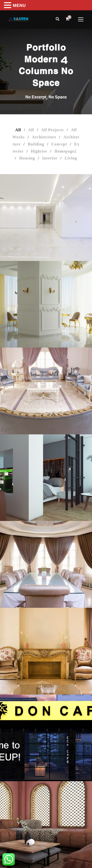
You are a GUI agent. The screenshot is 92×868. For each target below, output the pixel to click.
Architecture (44, 137)
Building (36, 144)
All (18, 130)
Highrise (39, 151)
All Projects (53, 130)
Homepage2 (66, 151)
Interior (50, 158)
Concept (59, 144)
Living (71, 158)
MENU (19, 6)
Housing (27, 158)
